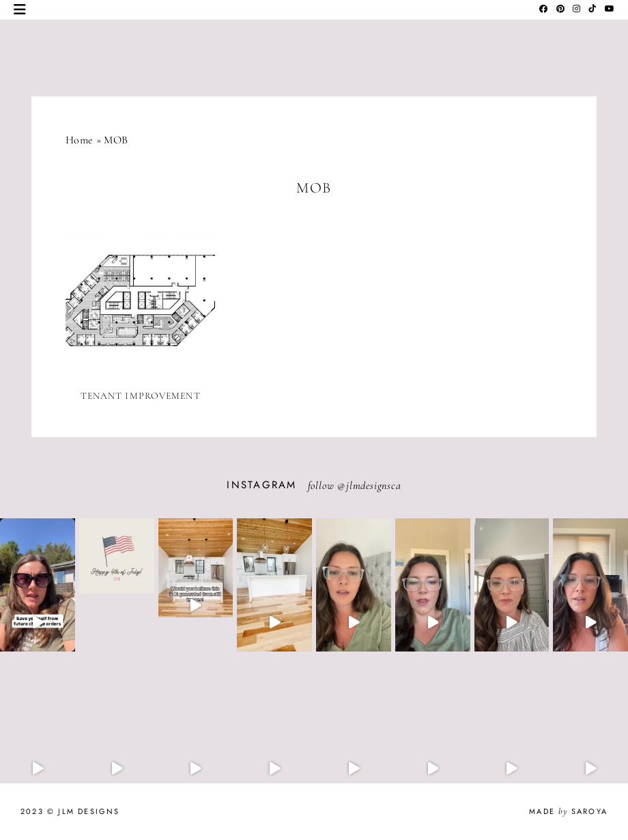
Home (79, 140)
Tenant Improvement (141, 396)
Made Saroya (568, 811)
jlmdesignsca (374, 486)
